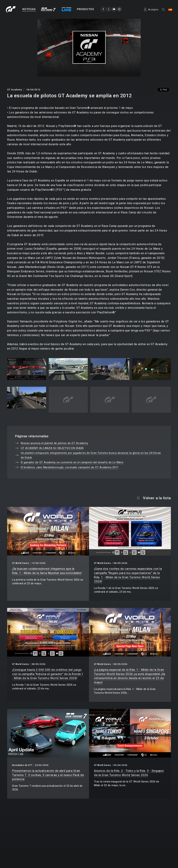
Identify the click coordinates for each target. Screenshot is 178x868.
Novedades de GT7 (22, 765)
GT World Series (21, 563)
